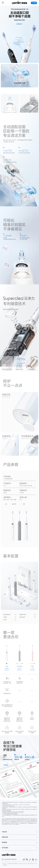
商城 (34, 3)
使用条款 (5, 865)
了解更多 (6, 765)
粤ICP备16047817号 (32, 864)
